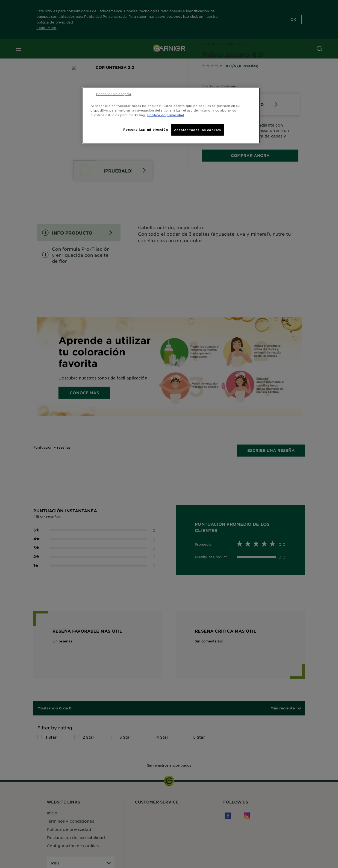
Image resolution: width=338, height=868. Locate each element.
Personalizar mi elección (146, 129)
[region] (171, 116)
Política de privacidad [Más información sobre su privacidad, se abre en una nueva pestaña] (166, 115)
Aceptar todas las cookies (198, 130)
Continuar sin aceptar (114, 94)
